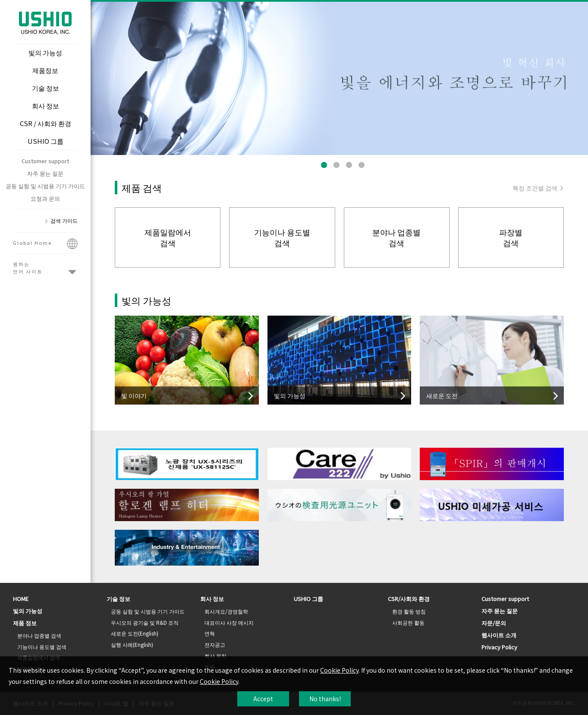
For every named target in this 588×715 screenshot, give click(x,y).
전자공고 (215, 644)
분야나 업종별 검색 (39, 635)
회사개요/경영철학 (226, 611)
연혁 (210, 633)
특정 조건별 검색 (538, 188)
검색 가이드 (64, 220)
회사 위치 (215, 656)
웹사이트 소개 (499, 635)
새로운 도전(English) (135, 633)
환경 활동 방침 (409, 611)
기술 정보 (118, 599)
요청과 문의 (45, 198)
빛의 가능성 (28, 611)
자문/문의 (494, 623)
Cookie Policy (339, 670)
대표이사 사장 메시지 (229, 622)
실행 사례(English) (132, 644)
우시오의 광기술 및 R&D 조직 (145, 622)
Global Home (45, 244)
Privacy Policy (499, 647)
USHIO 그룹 (308, 599)
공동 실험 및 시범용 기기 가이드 (45, 186)
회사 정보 (212, 599)
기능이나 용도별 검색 (42, 647)
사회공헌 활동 (408, 622)
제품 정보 (25, 623)
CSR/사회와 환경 (409, 599)
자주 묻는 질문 (45, 173)
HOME (21, 599)
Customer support (45, 161)
